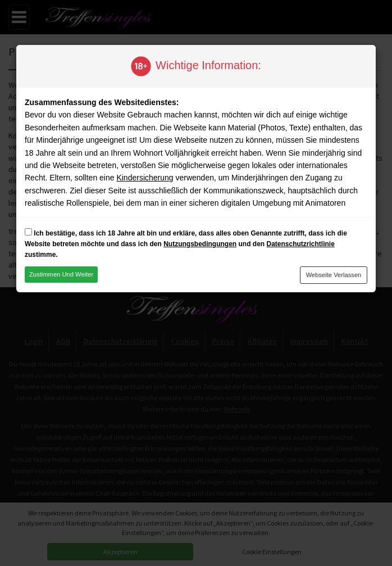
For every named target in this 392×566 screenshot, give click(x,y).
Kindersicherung (145, 178)
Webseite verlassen (334, 275)
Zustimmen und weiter (61, 274)
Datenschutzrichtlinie (300, 244)
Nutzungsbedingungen (200, 244)
